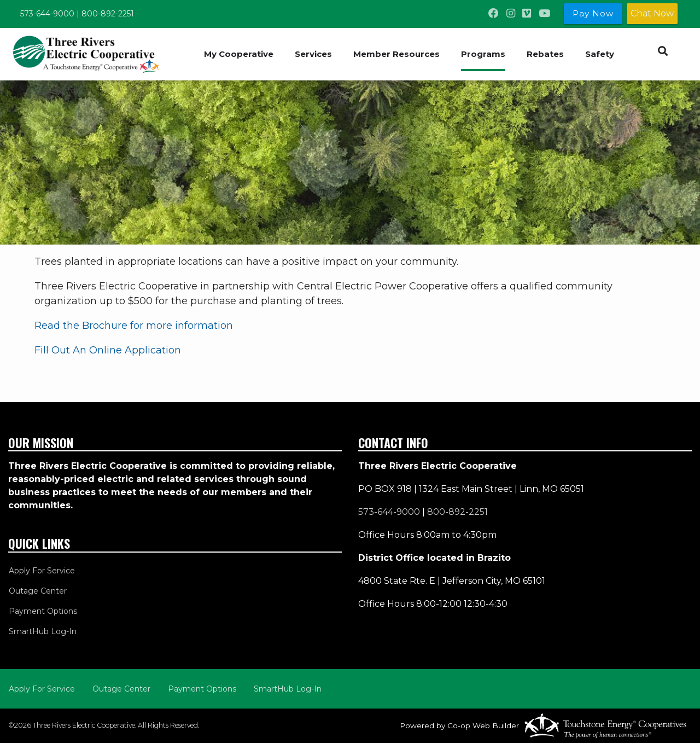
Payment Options (42, 611)
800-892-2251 (108, 14)
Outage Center (37, 591)
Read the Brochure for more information (134, 326)
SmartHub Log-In (42, 631)
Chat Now (652, 13)
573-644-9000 (47, 14)
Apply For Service (41, 571)
